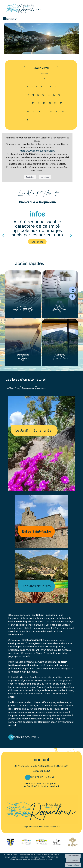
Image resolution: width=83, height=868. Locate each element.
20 (44, 103)
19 (38, 103)
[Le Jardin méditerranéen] (41, 444)
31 (28, 120)
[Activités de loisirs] (41, 576)
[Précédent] (3, 235)
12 (38, 95)
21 (50, 103)
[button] (72, 290)
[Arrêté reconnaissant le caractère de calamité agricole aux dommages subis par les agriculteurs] (37, 242)
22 (55, 103)
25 (34, 112)
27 (45, 112)
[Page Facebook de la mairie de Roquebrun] (72, 299)
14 (49, 95)
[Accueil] (21, 7)
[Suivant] (71, 235)
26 (39, 112)
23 (61, 103)
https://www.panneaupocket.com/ (37, 151)
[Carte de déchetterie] (60, 294)
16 (59, 95)
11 (33, 95)
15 (54, 95)
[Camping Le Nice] (60, 343)
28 (51, 112)
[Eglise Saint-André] (41, 522)
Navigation (12, 19)
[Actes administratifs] (23, 294)
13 (43, 95)
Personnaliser (73, 865)
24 (28, 112)
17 (28, 103)
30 (63, 112)
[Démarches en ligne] (23, 343)
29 (57, 112)
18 (33, 103)
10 (28, 95)
